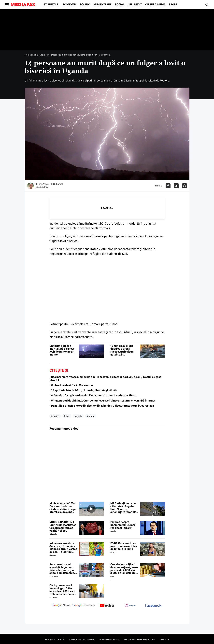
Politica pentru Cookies (81, 640)
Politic (85, 5)
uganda (78, 416)
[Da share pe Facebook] (168, 186)
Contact (164, 640)
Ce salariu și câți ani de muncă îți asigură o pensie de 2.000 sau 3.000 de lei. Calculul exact (124, 569)
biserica (55, 416)
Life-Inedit (135, 5)
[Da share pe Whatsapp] (185, 186)
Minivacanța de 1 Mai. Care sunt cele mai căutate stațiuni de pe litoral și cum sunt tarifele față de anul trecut (63, 508)
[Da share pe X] (176, 186)
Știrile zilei (51, 5)
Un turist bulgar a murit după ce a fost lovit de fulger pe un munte (62, 350)
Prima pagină (31, 55)
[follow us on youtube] (107, 606)
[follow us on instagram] (130, 606)
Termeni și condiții (109, 640)
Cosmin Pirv (42, 187)
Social (120, 5)
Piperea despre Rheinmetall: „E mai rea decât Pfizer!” (123, 525)
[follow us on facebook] (153, 605)
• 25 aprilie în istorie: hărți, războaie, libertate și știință (83, 390)
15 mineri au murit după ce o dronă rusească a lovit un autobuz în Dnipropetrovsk (122, 350)
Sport (173, 5)
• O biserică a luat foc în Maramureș (71, 385)
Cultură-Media (155, 5)
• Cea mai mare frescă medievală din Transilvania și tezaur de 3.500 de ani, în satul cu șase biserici (105, 379)
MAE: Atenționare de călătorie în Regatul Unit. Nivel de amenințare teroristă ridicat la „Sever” (123, 508)
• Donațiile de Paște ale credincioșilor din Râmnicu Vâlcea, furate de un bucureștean (102, 406)
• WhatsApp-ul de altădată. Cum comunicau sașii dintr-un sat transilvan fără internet (102, 401)
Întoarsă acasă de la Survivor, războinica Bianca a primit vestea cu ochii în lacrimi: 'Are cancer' (63, 548)
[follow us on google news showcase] (84, 606)
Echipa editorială (54, 640)
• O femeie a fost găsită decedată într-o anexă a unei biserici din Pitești (93, 396)
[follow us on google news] (61, 606)
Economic (70, 5)
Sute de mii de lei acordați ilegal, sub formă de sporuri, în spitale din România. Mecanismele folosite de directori (63, 569)
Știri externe (102, 5)
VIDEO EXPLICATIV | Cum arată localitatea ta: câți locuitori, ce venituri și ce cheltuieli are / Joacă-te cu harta (63, 526)
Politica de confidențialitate (140, 640)
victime (91, 416)
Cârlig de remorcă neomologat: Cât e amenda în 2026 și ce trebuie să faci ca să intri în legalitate (62, 590)
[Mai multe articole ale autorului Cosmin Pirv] (30, 186)
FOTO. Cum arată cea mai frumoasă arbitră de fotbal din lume (124, 546)
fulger (67, 416)
